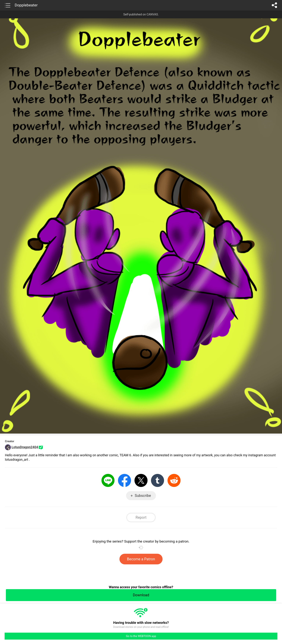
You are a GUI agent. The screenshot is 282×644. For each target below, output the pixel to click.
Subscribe (143, 496)
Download (141, 595)
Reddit (174, 480)
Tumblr (158, 480)
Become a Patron (141, 559)
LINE (108, 480)
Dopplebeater (26, 5)
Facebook (124, 480)
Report (141, 517)
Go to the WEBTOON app (141, 636)
